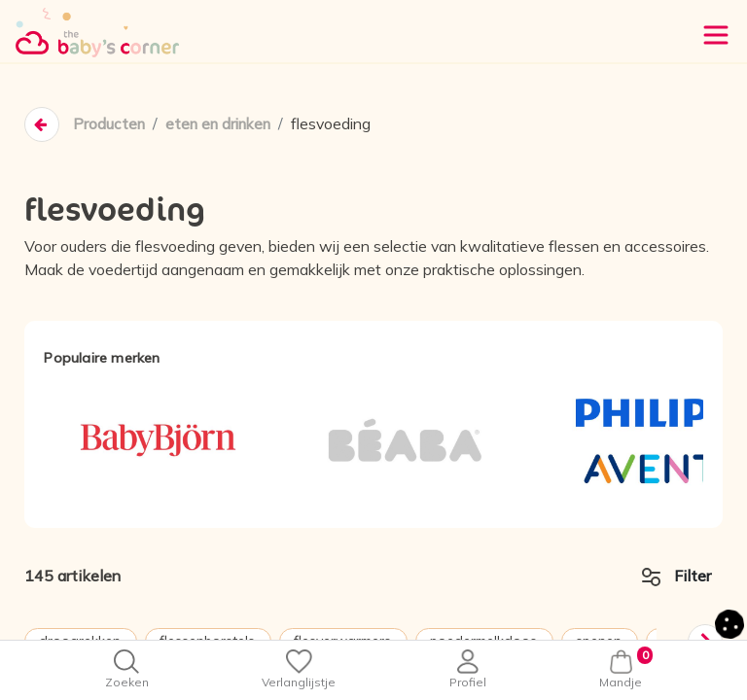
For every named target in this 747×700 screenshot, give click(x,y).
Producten (110, 124)
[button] (729, 622)
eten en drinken (225, 124)
